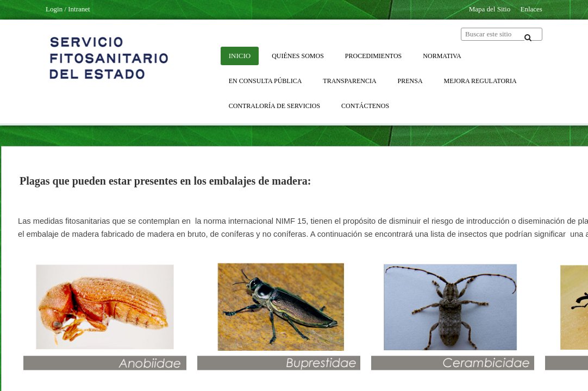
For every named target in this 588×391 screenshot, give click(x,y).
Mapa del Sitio (490, 9)
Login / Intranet (68, 9)
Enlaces (531, 9)
